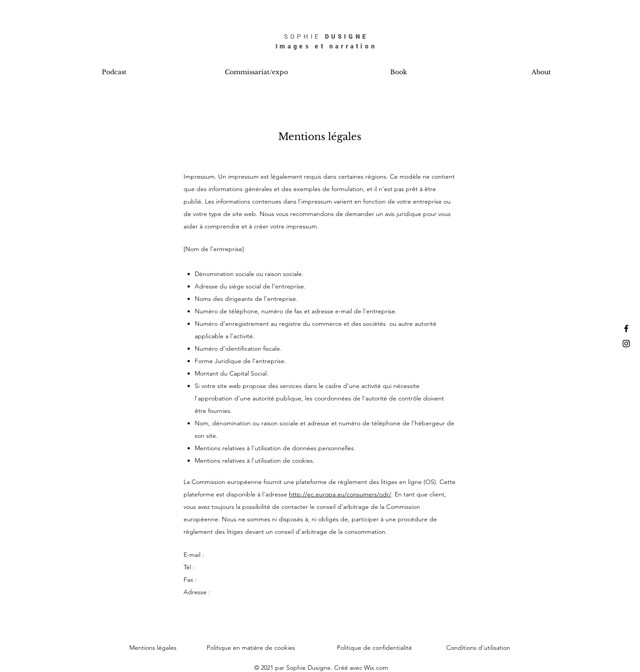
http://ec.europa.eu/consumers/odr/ (340, 494)
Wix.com (376, 668)
